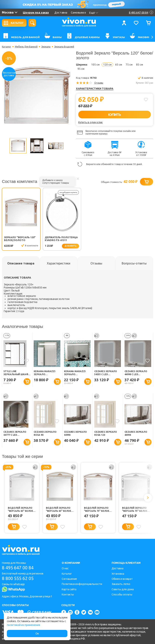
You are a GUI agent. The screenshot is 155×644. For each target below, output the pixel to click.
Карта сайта (69, 589)
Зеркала (46, 47)
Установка (118, 574)
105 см (95, 65)
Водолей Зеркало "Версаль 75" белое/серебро (135, 510)
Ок (37, 634)
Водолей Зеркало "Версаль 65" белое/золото (59, 510)
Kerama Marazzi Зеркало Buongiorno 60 (45, 373)
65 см (119, 65)
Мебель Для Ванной (26, 47)
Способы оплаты (122, 594)
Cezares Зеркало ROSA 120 (106, 433)
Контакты (68, 594)
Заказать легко (121, 584)
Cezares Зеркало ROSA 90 (45, 433)
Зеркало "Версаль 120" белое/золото (20, 239)
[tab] (21, 263)
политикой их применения (23, 625)
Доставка (61, 13)
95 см (81, 69)
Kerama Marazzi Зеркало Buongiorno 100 (75, 373)
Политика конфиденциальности (82, 584)
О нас (65, 568)
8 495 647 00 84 (19, 568)
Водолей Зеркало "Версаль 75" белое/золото (97, 510)
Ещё (94, 13)
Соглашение (69, 579)
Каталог (6, 47)
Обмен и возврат (122, 579)
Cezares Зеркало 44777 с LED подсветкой (15, 434)
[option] (37, 95)
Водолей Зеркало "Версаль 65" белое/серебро (21, 510)
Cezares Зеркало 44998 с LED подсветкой (136, 373)
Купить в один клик (90, 122)
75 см (129, 65)
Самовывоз (78, 13)
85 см (140, 65)
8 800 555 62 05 (19, 578)
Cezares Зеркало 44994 (136, 433)
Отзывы (99, 83)
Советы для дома (123, 589)
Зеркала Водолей (64, 47)
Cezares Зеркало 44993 (75, 433)
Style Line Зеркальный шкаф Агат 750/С (16, 373)
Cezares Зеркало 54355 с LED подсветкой (106, 373)
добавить (66, 246)
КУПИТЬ (115, 115)
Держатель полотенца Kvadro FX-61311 (56, 239)
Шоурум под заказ (36, 13)
